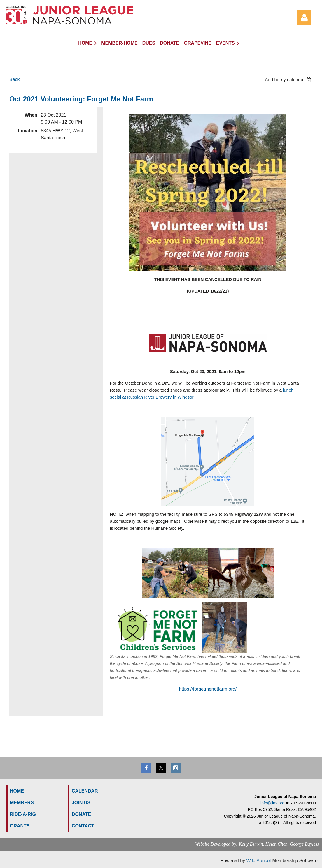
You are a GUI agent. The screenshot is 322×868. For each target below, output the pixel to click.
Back (15, 79)
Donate (81, 814)
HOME (17, 791)
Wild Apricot (258, 861)
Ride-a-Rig (23, 814)
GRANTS (20, 826)
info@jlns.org (272, 803)
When (31, 115)
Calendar (85, 791)
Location (28, 131)
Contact (83, 826)
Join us (81, 803)
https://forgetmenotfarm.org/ (208, 689)
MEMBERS (22, 803)
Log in (304, 18)
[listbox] (289, 80)
